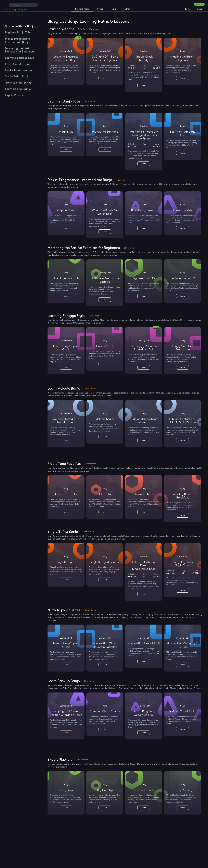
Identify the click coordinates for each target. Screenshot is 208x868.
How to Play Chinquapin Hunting (183, 645)
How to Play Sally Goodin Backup (144, 713)
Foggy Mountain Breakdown (183, 348)
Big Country (105, 790)
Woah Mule (66, 132)
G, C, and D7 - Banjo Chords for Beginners (105, 58)
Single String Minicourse (105, 562)
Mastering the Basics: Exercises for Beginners (20, 50)
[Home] (5, 5)
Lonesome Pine (183, 210)
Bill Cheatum (105, 494)
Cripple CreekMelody (144, 58)
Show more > (95, 29)
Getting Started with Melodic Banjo (66, 421)
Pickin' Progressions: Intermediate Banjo (18, 40)
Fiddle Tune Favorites (19, 70)
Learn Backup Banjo (18, 89)
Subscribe (199, 4)
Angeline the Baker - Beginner (183, 58)
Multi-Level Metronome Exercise (105, 280)
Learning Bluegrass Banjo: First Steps (66, 58)
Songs (100, 9)
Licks (114, 9)
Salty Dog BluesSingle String (183, 564)
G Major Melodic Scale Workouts (144, 421)
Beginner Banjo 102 (183, 278)
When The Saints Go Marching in (105, 212)
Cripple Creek (66, 210)
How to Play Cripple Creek (66, 348)
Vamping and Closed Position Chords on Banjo (66, 713)
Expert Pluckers (15, 95)
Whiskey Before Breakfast (183, 496)
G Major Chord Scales (183, 711)
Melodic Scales (105, 419)
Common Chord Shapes (105, 711)
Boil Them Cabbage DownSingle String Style (144, 565)
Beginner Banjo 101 (144, 278)
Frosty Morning (183, 790)
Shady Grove (66, 790)
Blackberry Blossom (144, 210)
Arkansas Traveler (66, 494)
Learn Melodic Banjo (18, 64)
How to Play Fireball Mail (144, 643)
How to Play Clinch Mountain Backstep (105, 645)
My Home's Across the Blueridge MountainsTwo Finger (144, 135)
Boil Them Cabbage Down (183, 133)
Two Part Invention (144, 790)
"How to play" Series (18, 83)
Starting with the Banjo (20, 26)
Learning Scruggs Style (20, 58)
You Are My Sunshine (105, 132)
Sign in (200, 9)
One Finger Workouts (66, 278)
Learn (66, 78)
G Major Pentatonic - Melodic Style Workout (183, 421)
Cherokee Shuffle (144, 494)
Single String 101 (66, 562)
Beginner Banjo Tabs (18, 32)
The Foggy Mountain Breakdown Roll (144, 348)
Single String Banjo (17, 76)
